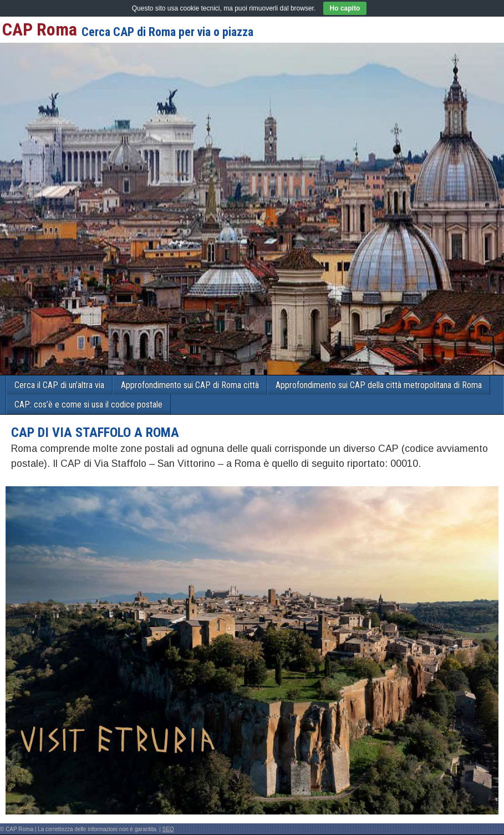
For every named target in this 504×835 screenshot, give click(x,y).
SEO (168, 829)
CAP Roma (40, 29)
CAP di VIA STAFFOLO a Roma (95, 432)
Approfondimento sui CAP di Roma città (190, 385)
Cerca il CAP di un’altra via (59, 385)
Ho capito (345, 8)
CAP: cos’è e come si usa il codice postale (88, 404)
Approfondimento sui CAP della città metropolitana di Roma (379, 385)
